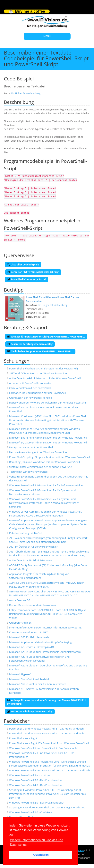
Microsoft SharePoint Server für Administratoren (38, 684)
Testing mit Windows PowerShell (28, 472)
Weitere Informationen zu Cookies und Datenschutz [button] (37, 842)
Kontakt (81, 854)
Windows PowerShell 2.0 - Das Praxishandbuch (37, 803)
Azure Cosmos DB (20, 600)
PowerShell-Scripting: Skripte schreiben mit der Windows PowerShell (50, 457)
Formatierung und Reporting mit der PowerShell (38, 393)
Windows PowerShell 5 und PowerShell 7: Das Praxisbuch (43, 748)
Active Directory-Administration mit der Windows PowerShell (45, 378)
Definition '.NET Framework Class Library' (33, 272)
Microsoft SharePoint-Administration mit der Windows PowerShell (48, 438)
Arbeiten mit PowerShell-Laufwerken (31, 383)
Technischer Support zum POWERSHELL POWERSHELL (40, 351)
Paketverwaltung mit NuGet (26, 533)
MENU (47, 36)
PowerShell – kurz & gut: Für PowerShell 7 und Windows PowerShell (49, 743)
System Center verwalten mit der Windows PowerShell (41, 467)
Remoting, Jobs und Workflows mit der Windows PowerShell (44, 462)
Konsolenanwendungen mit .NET (28, 632)
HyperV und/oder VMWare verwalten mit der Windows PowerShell (48, 403)
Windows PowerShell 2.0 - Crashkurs (31, 812)
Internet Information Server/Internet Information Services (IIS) (46, 627)
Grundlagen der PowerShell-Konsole (31, 398)
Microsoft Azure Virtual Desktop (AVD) (31, 647)
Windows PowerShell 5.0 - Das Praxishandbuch (37, 780)
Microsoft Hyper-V (20, 674)
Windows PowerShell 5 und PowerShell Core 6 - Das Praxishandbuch (50, 770)
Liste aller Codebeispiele (23, 265)
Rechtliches (83, 858)
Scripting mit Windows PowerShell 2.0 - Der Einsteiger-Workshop (47, 807)
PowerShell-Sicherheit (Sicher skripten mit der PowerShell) (43, 368)
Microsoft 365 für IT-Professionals (29, 637)
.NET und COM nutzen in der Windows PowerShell (39, 373)
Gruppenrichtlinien (20, 623)
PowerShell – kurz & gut (23, 738)
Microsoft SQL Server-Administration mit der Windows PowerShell (48, 442)
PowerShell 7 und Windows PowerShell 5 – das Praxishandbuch (46, 729)
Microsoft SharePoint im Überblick (29, 679)
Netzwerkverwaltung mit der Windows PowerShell (39, 452)
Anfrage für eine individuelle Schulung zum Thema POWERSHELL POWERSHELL (47, 702)
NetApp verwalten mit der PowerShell (31, 447)
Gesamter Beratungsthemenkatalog (30, 344)
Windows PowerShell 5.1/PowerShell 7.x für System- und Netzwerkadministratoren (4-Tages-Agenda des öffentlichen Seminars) (44, 503)
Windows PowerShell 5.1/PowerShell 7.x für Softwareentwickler (46, 485)
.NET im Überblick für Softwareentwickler (33, 547)
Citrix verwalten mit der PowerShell (30, 388)
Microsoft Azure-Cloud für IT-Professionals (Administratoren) (45, 652)
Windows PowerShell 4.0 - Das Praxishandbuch (37, 785)
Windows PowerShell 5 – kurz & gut (30, 775)
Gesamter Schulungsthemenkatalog (30, 712)
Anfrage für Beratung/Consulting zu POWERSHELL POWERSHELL (46, 337)
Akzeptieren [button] (41, 855)
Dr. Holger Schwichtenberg (26, 93)
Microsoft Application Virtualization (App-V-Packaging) (41, 642)
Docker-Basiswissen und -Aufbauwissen (33, 605)
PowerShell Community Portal (26, 279)
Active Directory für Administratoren (31, 560)
